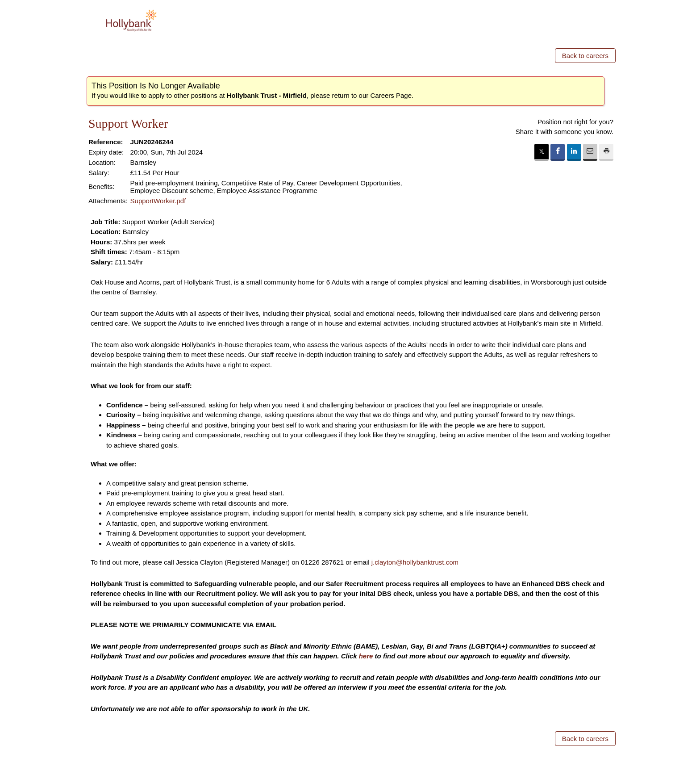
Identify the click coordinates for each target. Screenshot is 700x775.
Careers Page (391, 95)
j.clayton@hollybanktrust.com (415, 562)
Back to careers (585, 56)
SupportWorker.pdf (158, 201)
